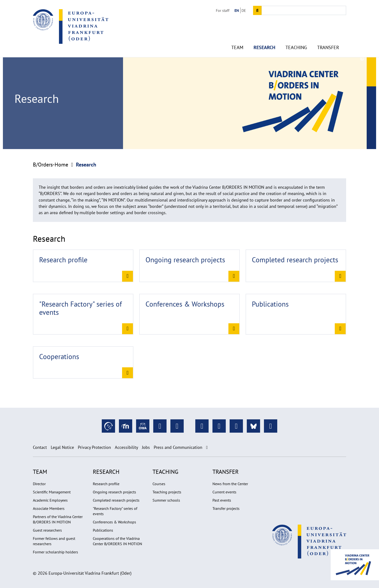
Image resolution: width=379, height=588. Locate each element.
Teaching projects (167, 492)
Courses (159, 484)
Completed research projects (116, 500)
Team (237, 44)
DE (244, 10)
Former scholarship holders (55, 552)
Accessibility (126, 447)
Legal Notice (62, 447)
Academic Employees (50, 500)
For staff (223, 10)
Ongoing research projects (114, 492)
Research (264, 44)
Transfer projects (226, 508)
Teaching (296, 44)
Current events (224, 492)
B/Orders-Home (51, 165)
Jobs (146, 447)
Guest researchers (47, 530)
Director (39, 484)
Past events (222, 500)
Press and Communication (178, 447)
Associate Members (49, 508)
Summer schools (166, 500)
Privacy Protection (94, 447)
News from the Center (230, 484)
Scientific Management (52, 492)
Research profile (106, 484)
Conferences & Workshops (114, 522)
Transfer (328, 44)
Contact (40, 447)
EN (237, 10)
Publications (103, 530)
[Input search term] (304, 10)
